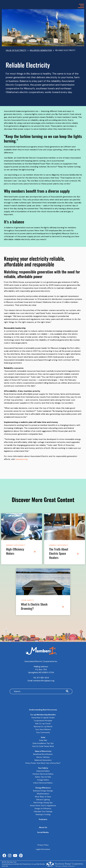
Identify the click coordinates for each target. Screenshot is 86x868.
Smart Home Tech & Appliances (43, 806)
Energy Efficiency (16, 545)
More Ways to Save (43, 797)
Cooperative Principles (43, 721)
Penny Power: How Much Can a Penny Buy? (43, 763)
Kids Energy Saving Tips (43, 803)
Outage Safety (43, 780)
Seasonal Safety (43, 771)
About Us (43, 827)
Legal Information (43, 849)
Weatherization (43, 794)
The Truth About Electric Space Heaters (59, 554)
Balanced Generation (43, 760)
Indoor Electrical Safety (43, 783)
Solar (43, 737)
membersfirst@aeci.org (44, 681)
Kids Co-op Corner (43, 724)
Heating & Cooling (43, 814)
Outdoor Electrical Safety (43, 774)
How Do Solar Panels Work (43, 746)
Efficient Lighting (43, 800)
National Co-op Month (43, 726)
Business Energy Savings (43, 791)
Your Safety (28, 600)
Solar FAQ (43, 740)
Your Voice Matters (43, 729)
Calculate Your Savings (43, 811)
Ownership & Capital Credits (43, 718)
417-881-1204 (43, 678)
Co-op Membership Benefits (43, 715)
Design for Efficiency (43, 808)
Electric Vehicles (43, 757)
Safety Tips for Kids (43, 777)
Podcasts (43, 819)
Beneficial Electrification (43, 754)
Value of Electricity (43, 751)
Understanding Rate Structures (43, 710)
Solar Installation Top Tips (43, 743)
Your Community (43, 732)
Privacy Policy (43, 845)
